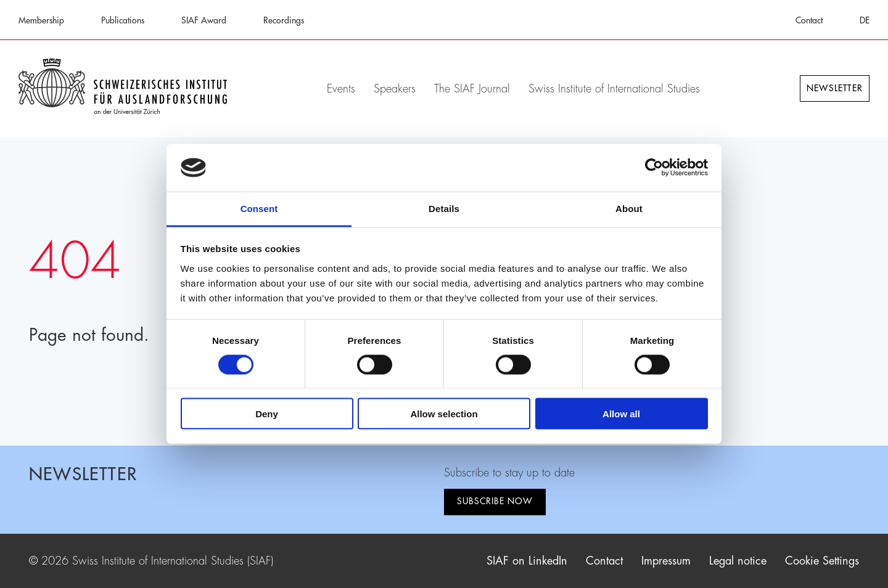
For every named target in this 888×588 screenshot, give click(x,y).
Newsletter (835, 88)
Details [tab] (444, 208)
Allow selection (444, 414)
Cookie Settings (822, 561)
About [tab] (629, 208)
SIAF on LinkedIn (527, 561)
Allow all (621, 414)
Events (341, 89)
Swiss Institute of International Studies (614, 89)
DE (865, 20)
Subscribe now (495, 501)
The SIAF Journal (472, 89)
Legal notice (738, 561)
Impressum (666, 561)
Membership (41, 20)
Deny (267, 414)
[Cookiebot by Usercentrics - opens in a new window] (654, 168)
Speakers (395, 89)
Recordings (284, 20)
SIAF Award (204, 20)
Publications (123, 20)
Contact (809, 20)
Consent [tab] (259, 208)
